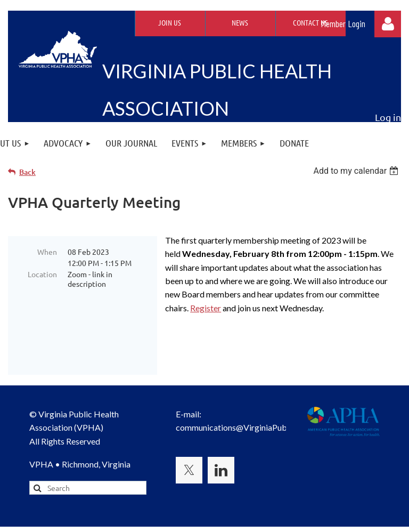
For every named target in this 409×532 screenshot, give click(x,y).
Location (42, 274)
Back (27, 172)
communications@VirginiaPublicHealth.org (255, 401)
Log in (388, 24)
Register (206, 308)
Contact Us (310, 22)
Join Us (170, 22)
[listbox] (357, 171)
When (47, 252)
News (240, 22)
